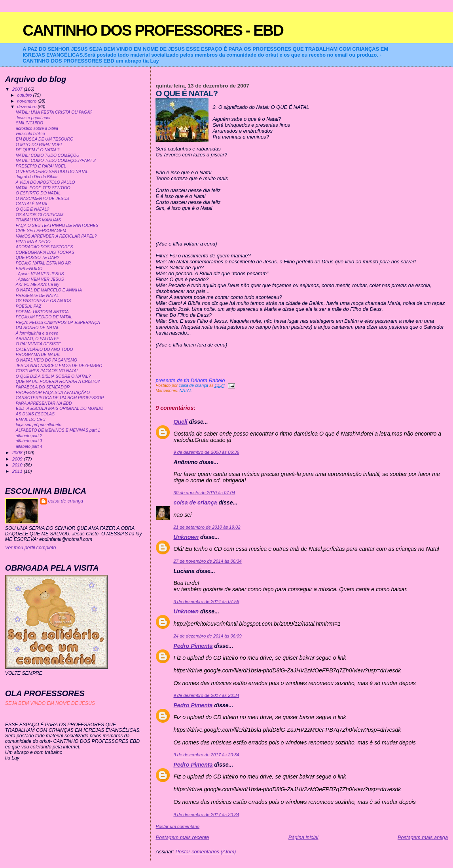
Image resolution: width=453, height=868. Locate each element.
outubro (25, 95)
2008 (18, 452)
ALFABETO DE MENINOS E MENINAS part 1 (58, 430)
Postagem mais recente (182, 837)
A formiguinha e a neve (37, 333)
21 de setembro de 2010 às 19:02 (207, 527)
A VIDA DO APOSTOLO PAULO (45, 182)
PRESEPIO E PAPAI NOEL (41, 166)
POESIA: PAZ (28, 306)
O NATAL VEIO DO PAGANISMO (46, 360)
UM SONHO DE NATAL (38, 328)
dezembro (27, 107)
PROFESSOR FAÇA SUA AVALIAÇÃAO (53, 393)
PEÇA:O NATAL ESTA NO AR (43, 263)
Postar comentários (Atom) (206, 852)
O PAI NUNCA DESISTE (39, 344)
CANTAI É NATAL (32, 204)
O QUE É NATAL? (33, 209)
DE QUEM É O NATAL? (38, 150)
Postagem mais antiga (423, 837)
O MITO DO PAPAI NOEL (39, 145)
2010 (18, 465)
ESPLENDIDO (29, 269)
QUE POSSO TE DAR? (38, 258)
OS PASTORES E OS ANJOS (43, 301)
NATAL (186, 391)
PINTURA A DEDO (33, 242)
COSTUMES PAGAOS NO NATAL (47, 371)
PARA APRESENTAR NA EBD (44, 403)
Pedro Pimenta (193, 646)
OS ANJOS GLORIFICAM (40, 215)
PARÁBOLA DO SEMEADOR (43, 387)
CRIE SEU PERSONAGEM (41, 231)
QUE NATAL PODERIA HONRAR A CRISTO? (58, 382)
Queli (180, 422)
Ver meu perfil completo (31, 548)
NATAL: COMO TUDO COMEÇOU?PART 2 (56, 161)
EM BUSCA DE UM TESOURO (45, 139)
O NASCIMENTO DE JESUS (43, 199)
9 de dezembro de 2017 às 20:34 (206, 695)
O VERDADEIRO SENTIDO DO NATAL (52, 172)
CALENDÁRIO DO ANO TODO (45, 349)
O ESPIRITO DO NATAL (38, 193)
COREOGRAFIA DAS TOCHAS (45, 252)
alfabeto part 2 (29, 436)
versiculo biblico (30, 134)
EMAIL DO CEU (31, 420)
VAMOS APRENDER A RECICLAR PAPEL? (56, 236)
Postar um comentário (177, 826)
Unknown (186, 537)
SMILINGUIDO (29, 123)
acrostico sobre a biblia (37, 128)
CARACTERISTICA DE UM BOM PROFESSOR (60, 398)
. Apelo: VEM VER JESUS (40, 274)
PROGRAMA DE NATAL (38, 355)
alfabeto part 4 (29, 446)
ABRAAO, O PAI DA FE (38, 339)
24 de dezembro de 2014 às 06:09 (207, 636)
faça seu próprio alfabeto (39, 425)
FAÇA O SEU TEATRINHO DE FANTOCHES (57, 226)
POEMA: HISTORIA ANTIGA (42, 312)
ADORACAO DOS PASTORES (44, 247)
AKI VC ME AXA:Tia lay (38, 285)
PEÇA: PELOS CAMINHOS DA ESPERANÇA (58, 323)
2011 (18, 471)
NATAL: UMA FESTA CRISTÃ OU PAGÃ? (54, 112)
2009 (18, 459)
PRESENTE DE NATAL (37, 296)
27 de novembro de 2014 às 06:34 (207, 561)
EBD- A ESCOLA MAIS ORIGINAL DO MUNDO (60, 408)
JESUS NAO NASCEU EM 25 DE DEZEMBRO (59, 366)
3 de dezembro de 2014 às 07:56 (206, 602)
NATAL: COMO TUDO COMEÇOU (48, 155)
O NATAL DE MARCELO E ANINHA (49, 290)
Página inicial (303, 837)
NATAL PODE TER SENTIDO (43, 188)
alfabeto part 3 (29, 441)
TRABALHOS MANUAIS (38, 220)
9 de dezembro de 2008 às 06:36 (206, 452)
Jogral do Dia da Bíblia (37, 177)
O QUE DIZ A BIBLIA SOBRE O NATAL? (53, 376)
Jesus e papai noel (33, 118)
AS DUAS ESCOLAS (35, 414)
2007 (18, 89)
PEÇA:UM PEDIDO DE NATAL (44, 317)
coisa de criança (195, 503)
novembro (27, 101)
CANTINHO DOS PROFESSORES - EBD (153, 30)
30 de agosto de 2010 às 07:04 (204, 493)
